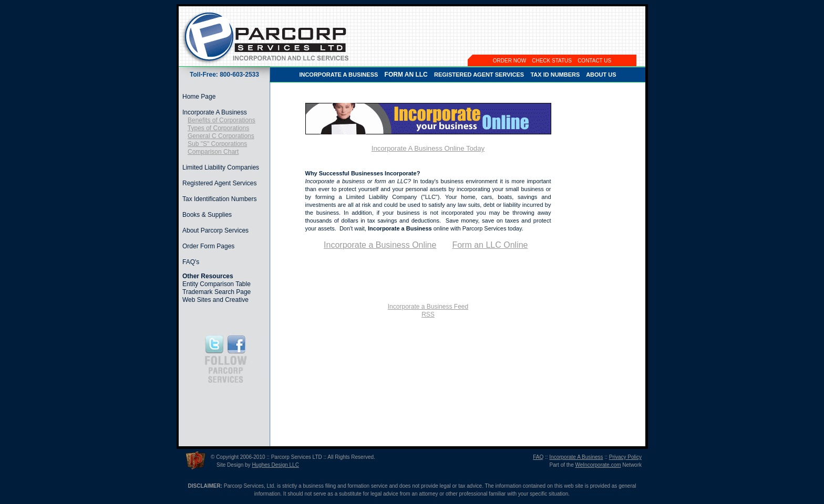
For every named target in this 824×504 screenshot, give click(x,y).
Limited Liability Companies (221, 167)
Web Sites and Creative (215, 300)
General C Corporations (221, 136)
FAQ (538, 457)
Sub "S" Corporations (217, 144)
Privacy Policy (625, 457)
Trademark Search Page (217, 292)
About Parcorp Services (215, 230)
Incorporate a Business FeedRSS (428, 311)
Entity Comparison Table (217, 284)
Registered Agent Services (219, 183)
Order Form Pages (208, 246)
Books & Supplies (207, 215)
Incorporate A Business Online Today (428, 148)
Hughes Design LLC (275, 465)
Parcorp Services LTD (297, 457)
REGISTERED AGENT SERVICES (479, 75)
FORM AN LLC (406, 75)
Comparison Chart (213, 152)
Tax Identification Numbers (219, 199)
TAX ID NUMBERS (555, 75)
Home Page (199, 97)
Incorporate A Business (215, 112)
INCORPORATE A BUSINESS (338, 75)
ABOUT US (601, 75)
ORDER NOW (509, 61)
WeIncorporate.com (598, 465)
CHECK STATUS (552, 61)
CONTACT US (594, 61)
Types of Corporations (218, 128)
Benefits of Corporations (222, 120)
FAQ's (191, 262)
